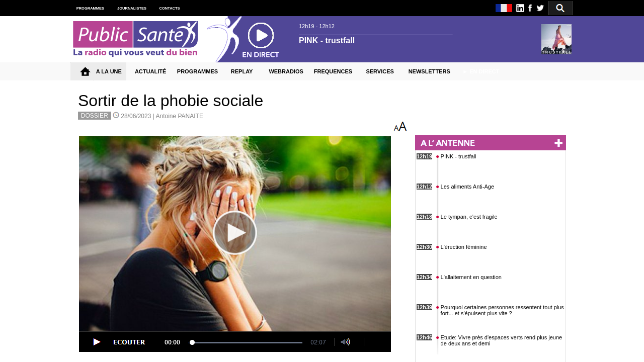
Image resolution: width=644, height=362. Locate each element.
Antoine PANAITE (179, 116)
